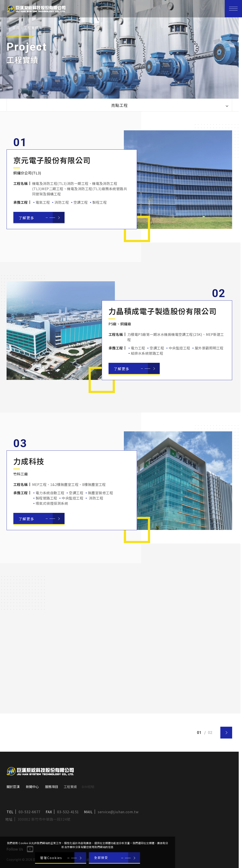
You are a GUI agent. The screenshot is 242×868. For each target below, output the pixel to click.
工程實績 (31, 28)
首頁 (16, 28)
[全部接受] (114, 858)
